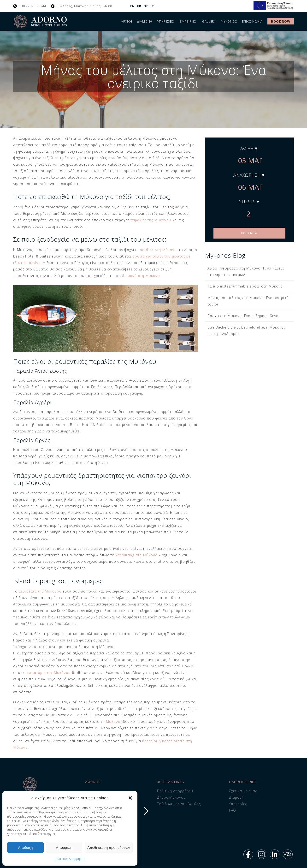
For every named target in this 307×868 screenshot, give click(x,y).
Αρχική (127, 21)
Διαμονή (145, 21)
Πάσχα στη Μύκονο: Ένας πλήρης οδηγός (244, 316)
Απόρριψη (64, 847)
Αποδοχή (25, 847)
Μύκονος (229, 21)
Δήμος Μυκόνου (171, 797)
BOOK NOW (249, 233)
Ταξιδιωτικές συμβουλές (179, 804)
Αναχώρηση (247, 175)
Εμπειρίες (188, 21)
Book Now (281, 21)
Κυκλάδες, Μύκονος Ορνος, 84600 (84, 6)
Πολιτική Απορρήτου (70, 859)
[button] (130, 798)
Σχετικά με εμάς (243, 791)
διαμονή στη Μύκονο (141, 276)
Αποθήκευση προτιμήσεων (109, 847)
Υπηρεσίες (166, 21)
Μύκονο (113, 721)
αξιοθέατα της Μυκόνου (40, 591)
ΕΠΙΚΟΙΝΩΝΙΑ (252, 21)
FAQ (233, 810)
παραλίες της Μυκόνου (151, 220)
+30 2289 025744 (33, 6)
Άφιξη (247, 148)
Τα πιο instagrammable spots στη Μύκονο (245, 286)
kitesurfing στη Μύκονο (137, 555)
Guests (247, 202)
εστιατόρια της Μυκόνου (49, 673)
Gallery (209, 21)
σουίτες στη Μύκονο (158, 250)
